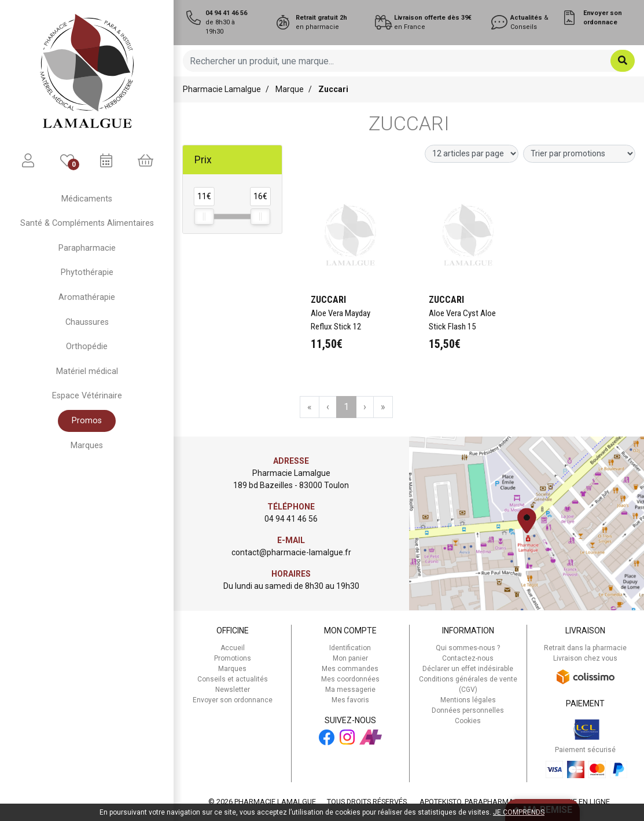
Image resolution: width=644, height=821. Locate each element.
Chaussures (87, 322)
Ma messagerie (350, 690)
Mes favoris (350, 700)
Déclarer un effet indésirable (468, 669)
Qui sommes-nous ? (468, 648)
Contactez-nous (468, 658)
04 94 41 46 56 (291, 519)
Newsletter (233, 690)
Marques (87, 446)
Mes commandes (350, 669)
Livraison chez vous (585, 658)
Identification (350, 648)
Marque (290, 89)
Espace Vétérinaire (87, 396)
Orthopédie (87, 347)
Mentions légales (468, 700)
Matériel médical (87, 371)
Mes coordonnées (350, 679)
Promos (87, 421)
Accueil (233, 648)
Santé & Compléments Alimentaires (87, 223)
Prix (203, 160)
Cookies (468, 721)
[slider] (204, 217)
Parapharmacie (87, 248)
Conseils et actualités (233, 679)
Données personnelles (468, 710)
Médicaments (87, 199)
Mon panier (350, 658)
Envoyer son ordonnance (233, 700)
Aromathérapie (87, 297)
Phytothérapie (87, 272)
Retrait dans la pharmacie (585, 648)
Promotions (233, 658)
